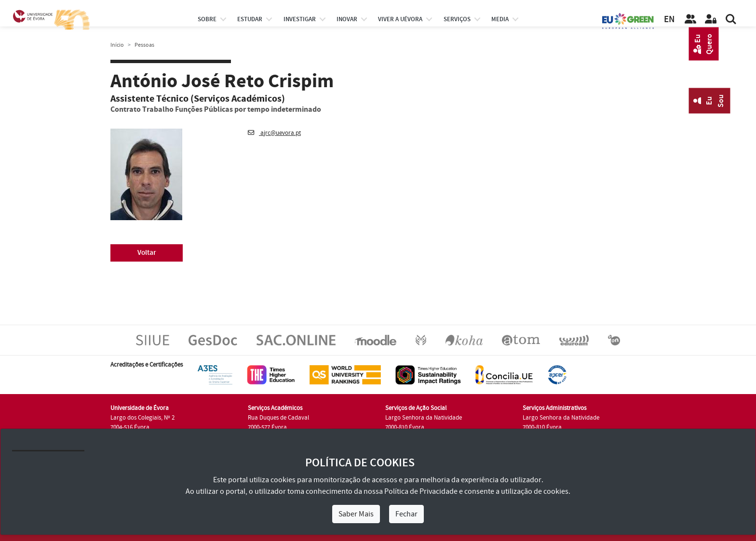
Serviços (457, 19)
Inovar (347, 19)
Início (117, 45)
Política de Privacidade (421, 491)
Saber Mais (356, 514)
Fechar (406, 514)
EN (669, 20)
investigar (300, 19)
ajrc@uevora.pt (274, 133)
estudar (250, 19)
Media (500, 19)
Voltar (147, 253)
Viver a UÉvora (400, 19)
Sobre (207, 19)
